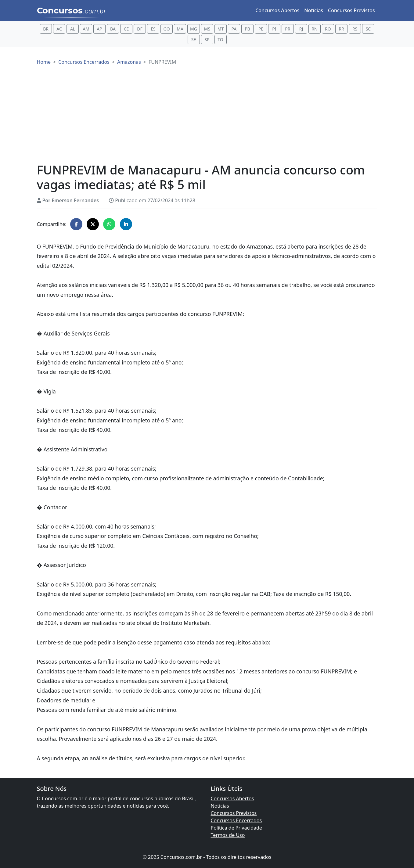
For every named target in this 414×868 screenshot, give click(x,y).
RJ (301, 29)
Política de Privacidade (236, 828)
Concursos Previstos (351, 10)
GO (166, 29)
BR (46, 29)
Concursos (72, 11)
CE (126, 29)
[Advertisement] (207, 117)
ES (153, 29)
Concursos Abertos (277, 10)
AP (99, 29)
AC (59, 29)
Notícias (314, 10)
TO (220, 39)
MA (180, 29)
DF (140, 29)
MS (207, 29)
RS (355, 29)
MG (194, 29)
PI (274, 29)
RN (314, 29)
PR (288, 29)
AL (73, 29)
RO (328, 29)
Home (44, 62)
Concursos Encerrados (84, 62)
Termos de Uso (228, 835)
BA (113, 29)
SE (194, 39)
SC (368, 29)
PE (261, 29)
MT (221, 29)
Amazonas (129, 62)
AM (86, 29)
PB (247, 29)
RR (341, 29)
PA (234, 29)
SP (207, 39)
